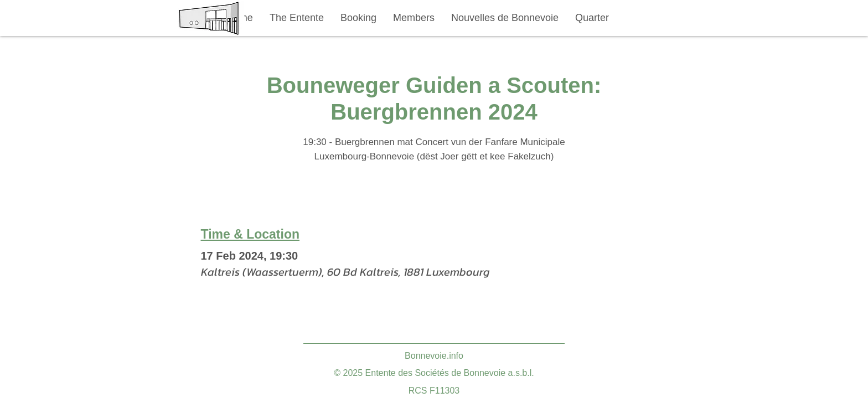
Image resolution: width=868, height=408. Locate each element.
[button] (297, 18)
